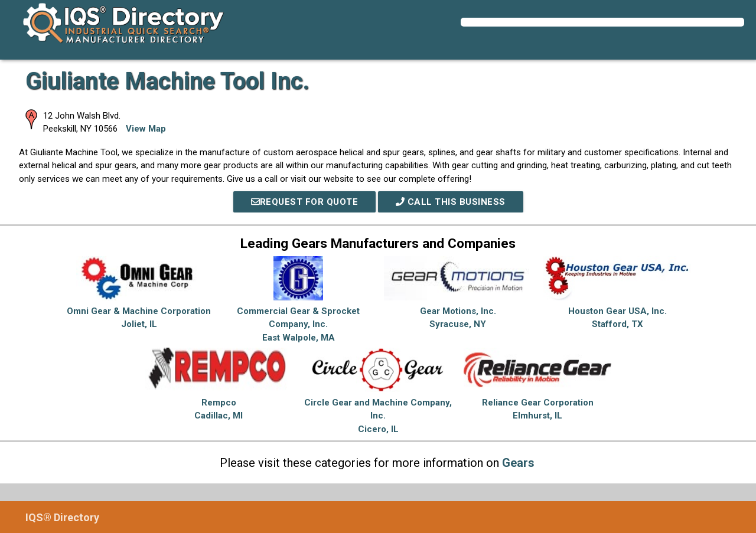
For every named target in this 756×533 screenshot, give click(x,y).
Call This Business (451, 202)
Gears (518, 463)
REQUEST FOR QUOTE (305, 202)
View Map (146, 129)
